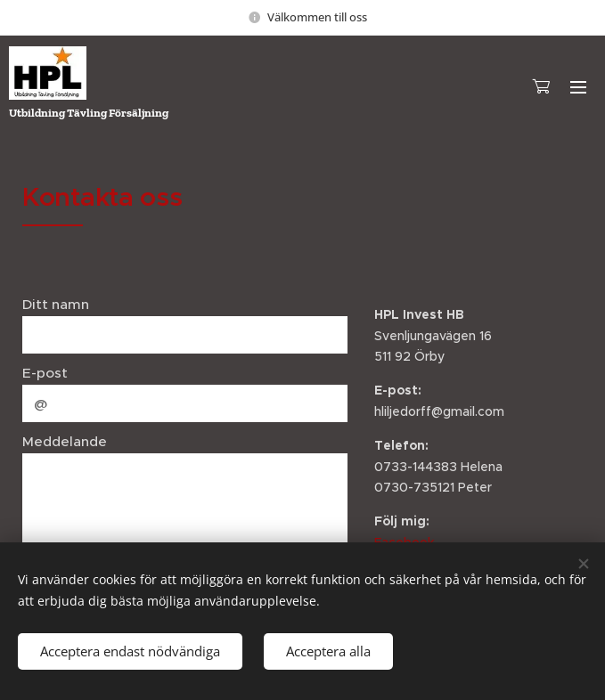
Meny (578, 87)
